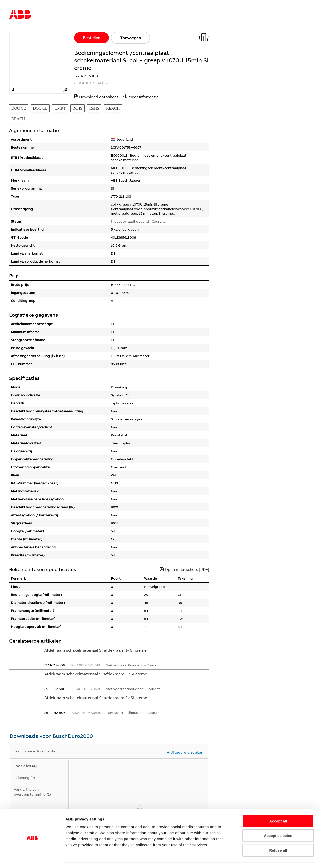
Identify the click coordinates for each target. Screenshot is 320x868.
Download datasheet (99, 97)
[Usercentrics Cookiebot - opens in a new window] (32, 858)
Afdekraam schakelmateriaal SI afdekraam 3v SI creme (96, 698)
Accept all (278, 807)
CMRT (60, 108)
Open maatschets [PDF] (185, 569)
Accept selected (278, 822)
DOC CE (19, 108)
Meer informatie (144, 97)
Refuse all (278, 836)
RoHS (78, 108)
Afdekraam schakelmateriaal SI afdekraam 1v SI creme (96, 650)
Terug (39, 17)
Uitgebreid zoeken (185, 752)
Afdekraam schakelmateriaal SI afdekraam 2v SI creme (96, 674)
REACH (113, 108)
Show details (289, 858)
